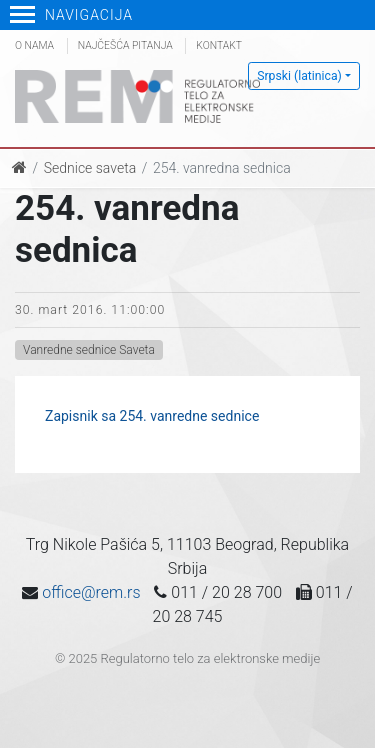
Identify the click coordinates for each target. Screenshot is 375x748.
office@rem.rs (91, 592)
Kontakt (219, 45)
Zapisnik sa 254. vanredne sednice (152, 416)
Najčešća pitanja (125, 45)
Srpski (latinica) (299, 76)
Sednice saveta (90, 168)
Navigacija (71, 15)
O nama (34, 45)
